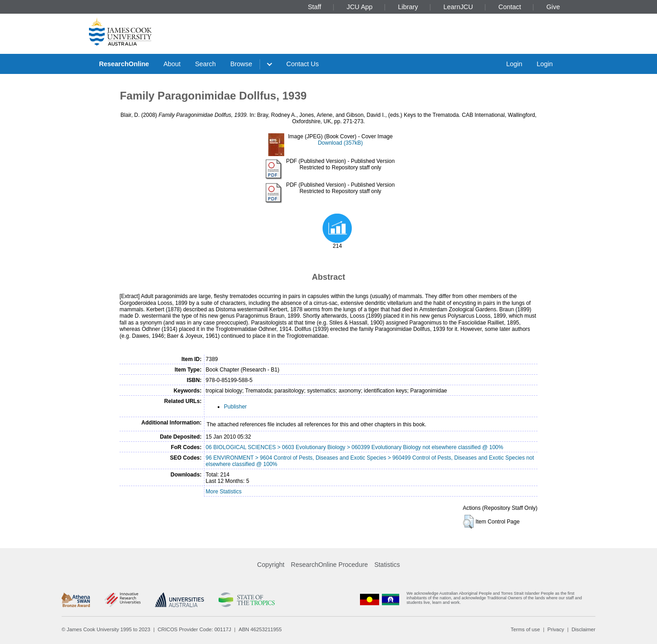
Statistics (387, 565)
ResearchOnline (124, 64)
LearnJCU (458, 7)
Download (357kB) (341, 143)
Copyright (271, 565)
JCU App (360, 7)
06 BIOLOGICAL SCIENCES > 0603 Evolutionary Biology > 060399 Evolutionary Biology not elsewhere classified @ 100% (355, 447)
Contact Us (303, 64)
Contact (510, 7)
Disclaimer (584, 629)
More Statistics (224, 492)
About (172, 64)
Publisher (235, 407)
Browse (241, 64)
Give (553, 7)
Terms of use (525, 629)
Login (514, 64)
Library (408, 7)
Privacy (556, 629)
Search (205, 64)
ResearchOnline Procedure (330, 565)
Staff (315, 7)
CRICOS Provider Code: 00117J (195, 629)
